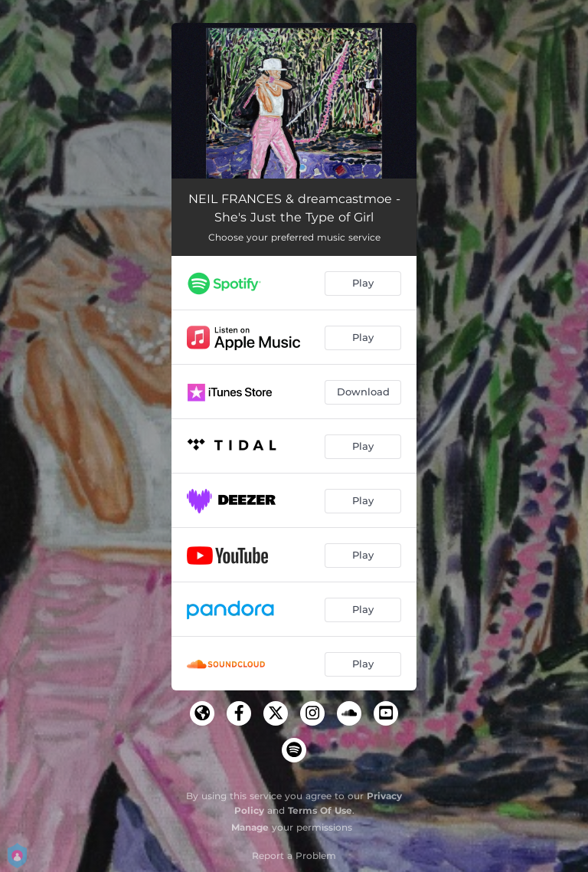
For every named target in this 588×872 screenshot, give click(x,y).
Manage (250, 827)
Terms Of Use (320, 810)
